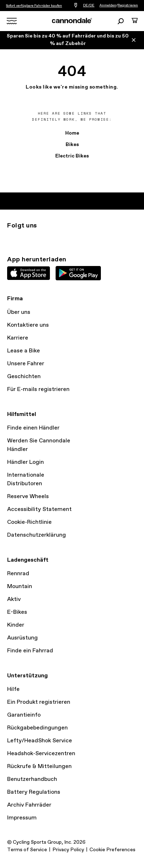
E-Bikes (17, 612)
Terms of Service (27, 850)
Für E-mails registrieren (38, 389)
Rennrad (18, 574)
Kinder (16, 625)
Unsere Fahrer (26, 364)
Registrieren (128, 5)
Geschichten (24, 377)
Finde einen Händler (33, 428)
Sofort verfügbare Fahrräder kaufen (34, 6)
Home (72, 133)
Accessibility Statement (39, 509)
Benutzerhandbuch (32, 779)
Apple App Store (29, 273)
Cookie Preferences (112, 850)
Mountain (20, 586)
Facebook (43, 239)
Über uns (19, 312)
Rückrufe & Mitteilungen (39, 766)
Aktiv (14, 599)
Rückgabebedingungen (37, 728)
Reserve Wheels (28, 496)
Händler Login (25, 462)
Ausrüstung (22, 638)
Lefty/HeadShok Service (40, 741)
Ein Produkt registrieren (39, 702)
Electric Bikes (72, 156)
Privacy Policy (68, 850)
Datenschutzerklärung (37, 535)
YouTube (58, 239)
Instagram (11, 239)
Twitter (27, 239)
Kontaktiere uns (28, 325)
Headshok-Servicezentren (41, 754)
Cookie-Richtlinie (29, 522)
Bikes (72, 145)
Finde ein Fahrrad (30, 651)
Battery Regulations (34, 792)
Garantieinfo (24, 715)
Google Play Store (78, 273)
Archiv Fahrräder (29, 805)
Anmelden (108, 5)
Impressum (22, 818)
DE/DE (89, 5)
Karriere (18, 338)
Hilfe (13, 689)
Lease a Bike (24, 351)
